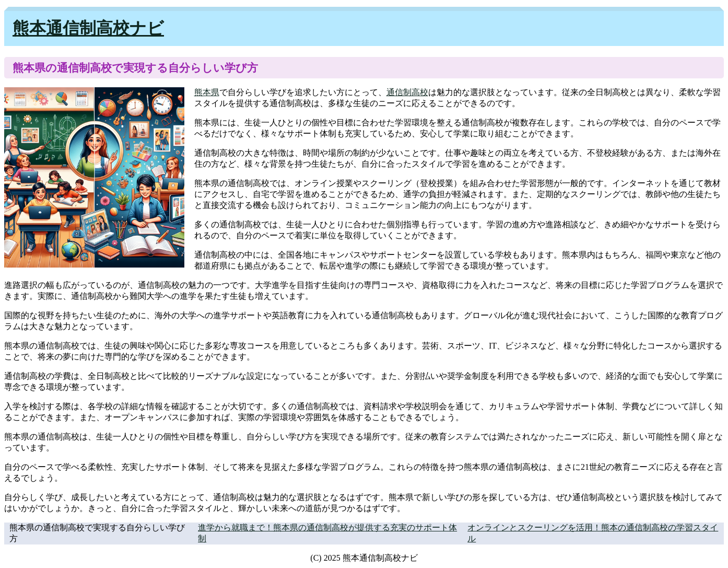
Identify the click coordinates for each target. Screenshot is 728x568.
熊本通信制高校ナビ (88, 28)
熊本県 (207, 92)
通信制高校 (407, 92)
